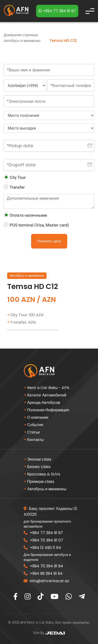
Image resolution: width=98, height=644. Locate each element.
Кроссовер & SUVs (44, 474)
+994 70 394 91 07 (43, 540)
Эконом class (39, 459)
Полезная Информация (48, 410)
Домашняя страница (21, 35)
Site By (49, 633)
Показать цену (49, 241)
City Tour (15, 177)
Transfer (14, 187)
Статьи (33, 432)
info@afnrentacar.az (46, 581)
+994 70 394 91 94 (43, 566)
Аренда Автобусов (44, 403)
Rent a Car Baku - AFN (48, 388)
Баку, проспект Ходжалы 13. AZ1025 (51, 511)
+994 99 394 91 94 (43, 573)
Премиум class (41, 482)
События (35, 425)
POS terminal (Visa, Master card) (36, 225)
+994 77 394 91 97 (57, 11)
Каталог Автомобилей (47, 395)
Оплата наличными (25, 215)
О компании (38, 417)
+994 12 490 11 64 (42, 548)
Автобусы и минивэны (23, 41)
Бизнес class (39, 467)
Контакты (36, 440)
